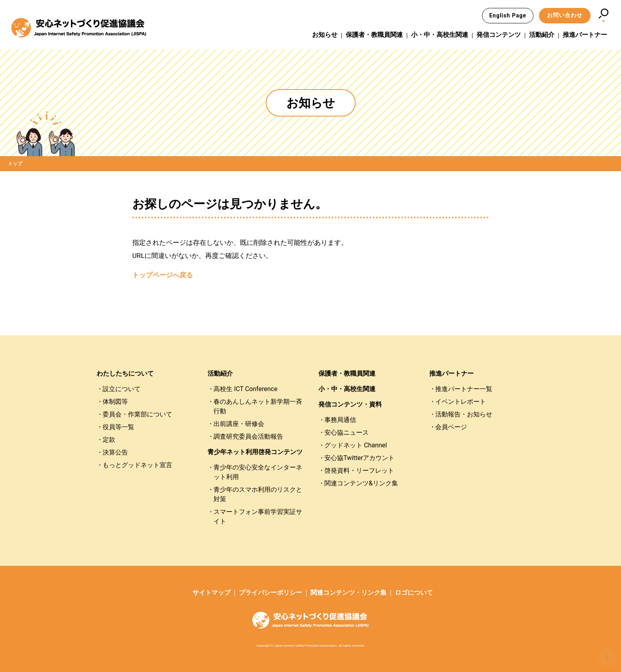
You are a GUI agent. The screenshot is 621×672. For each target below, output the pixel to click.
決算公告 (115, 452)
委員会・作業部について (137, 414)
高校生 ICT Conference (245, 389)
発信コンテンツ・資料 (350, 404)
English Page (508, 15)
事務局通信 (340, 420)
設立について (122, 389)
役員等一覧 (118, 427)
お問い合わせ (565, 15)
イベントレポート (461, 402)
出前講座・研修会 (239, 424)
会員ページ (451, 427)
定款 (109, 440)
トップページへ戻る (163, 275)
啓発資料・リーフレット (359, 471)
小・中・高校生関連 (440, 35)
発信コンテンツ (499, 35)
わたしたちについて (125, 373)
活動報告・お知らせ (464, 414)
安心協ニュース (347, 432)
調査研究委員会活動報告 (248, 436)
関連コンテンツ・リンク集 (349, 593)
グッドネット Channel (356, 445)
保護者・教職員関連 (374, 35)
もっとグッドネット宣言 (137, 465)
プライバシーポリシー (270, 593)
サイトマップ (211, 593)
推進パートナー (585, 35)
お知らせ (325, 35)
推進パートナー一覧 (464, 389)
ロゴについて (414, 593)
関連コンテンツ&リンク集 (361, 483)
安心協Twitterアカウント (359, 458)
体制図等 (115, 402)
